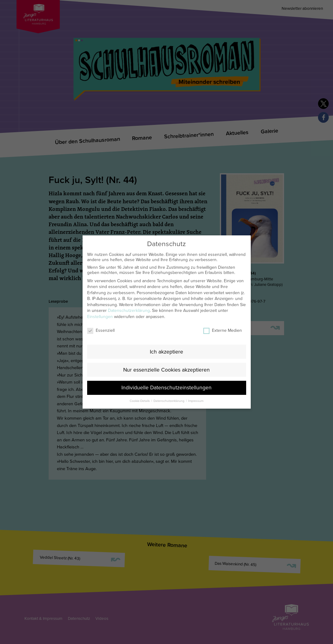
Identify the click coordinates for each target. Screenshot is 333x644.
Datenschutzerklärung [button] (169, 392)
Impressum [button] (196, 392)
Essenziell (101, 321)
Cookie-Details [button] (140, 392)
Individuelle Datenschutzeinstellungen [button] (166, 379)
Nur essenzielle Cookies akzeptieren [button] (166, 361)
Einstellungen (100, 308)
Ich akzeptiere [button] (166, 343)
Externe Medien (223, 321)
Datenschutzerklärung (129, 302)
